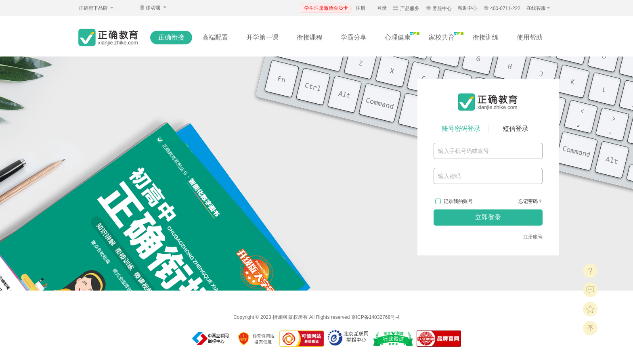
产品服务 (406, 8)
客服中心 (439, 8)
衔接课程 (310, 37)
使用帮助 (530, 37)
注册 (361, 8)
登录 (382, 8)
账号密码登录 (461, 129)
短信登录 (516, 129)
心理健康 (398, 37)
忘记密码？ (530, 201)
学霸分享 (354, 37)
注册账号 (533, 237)
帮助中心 (467, 8)
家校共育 (442, 37)
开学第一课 (262, 37)
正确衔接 (171, 37)
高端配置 (215, 37)
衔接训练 (486, 37)
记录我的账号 (458, 201)
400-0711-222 (502, 8)
